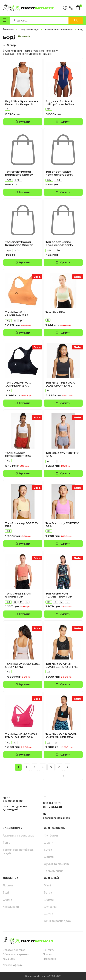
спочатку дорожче (29, 54)
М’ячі (47, 885)
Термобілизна (54, 871)
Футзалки (51, 907)
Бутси (48, 850)
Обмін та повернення (16, 954)
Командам (9, 959)
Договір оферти (13, 965)
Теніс (6, 843)
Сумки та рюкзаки (57, 864)
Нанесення (50, 959)
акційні (47, 54)
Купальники (11, 907)
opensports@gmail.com (57, 818)
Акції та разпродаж (58, 921)
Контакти (49, 950)
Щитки (48, 914)
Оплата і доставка (14, 950)
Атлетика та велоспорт (19, 835)
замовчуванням (34, 51)
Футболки (51, 835)
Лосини (8, 885)
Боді (6, 892)
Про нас (48, 954)
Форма (49, 857)
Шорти (49, 843)
